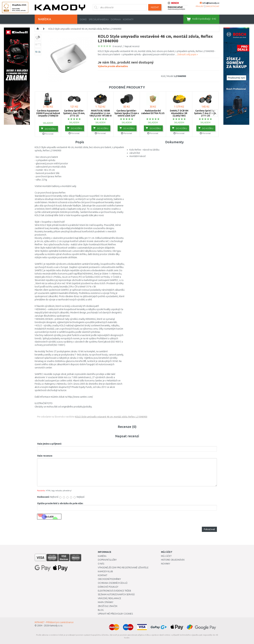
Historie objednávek (173, 560)
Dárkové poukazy (108, 587)
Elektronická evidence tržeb (114, 591)
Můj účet (166, 556)
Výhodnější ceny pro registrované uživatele (123, 568)
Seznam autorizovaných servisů (116, 594)
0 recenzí (117, 46)
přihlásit (200, 6)
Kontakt (103, 575)
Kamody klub (105, 571)
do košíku (49, 129)
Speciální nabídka (99, 19)
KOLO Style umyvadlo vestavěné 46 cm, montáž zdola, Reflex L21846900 (85, 29)
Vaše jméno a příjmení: (49, 444)
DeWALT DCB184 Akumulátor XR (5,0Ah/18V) (179, 113)
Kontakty (128, 19)
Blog (101, 610)
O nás (101, 564)
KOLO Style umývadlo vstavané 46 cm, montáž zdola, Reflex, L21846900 (111, 417)
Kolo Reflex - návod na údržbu (144, 150)
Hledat (155, 7)
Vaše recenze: (45, 456)
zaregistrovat (212, 6)
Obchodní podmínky (109, 579)
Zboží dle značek (108, 606)
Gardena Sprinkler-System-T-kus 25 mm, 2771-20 (205, 113)
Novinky (166, 564)
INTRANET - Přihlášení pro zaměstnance (54, 622)
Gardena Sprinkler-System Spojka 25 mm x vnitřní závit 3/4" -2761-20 (127, 114)
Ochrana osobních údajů (113, 583)
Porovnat (48, 134)
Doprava (116, 19)
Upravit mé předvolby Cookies (115, 614)
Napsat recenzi (132, 46)
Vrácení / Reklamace (110, 598)
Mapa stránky (106, 602)
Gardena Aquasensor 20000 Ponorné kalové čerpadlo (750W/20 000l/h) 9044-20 (48, 114)
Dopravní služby (107, 560)
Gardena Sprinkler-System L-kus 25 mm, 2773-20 (74, 113)
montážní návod (137, 156)
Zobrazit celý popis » (188, 54)
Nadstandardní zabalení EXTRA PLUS (153, 112)
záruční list (135, 153)
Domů (83, 19)
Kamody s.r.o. (56, 626)
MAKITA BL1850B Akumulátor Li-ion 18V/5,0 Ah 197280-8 (100, 113)
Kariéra (102, 556)
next (214, 113)
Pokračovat (209, 529)
